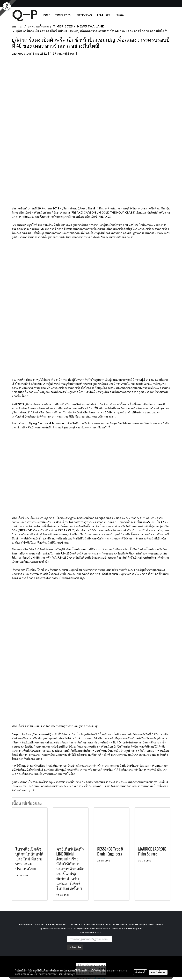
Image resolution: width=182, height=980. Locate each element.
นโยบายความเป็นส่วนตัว (46, 974)
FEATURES (104, 15)
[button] (132, 15)
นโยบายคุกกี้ (69, 974)
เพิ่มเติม (120, 15)
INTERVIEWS (84, 15)
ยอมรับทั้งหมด (158, 972)
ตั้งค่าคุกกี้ (140, 972)
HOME (46, 15)
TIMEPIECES (63, 15)
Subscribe (75, 947)
